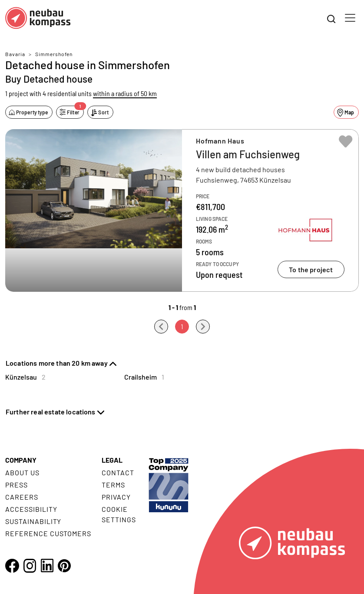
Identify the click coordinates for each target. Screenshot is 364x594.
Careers (22, 497)
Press (17, 485)
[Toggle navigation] (350, 18)
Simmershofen (54, 54)
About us (22, 472)
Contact (118, 472)
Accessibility (31, 509)
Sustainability (33, 521)
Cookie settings (119, 514)
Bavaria (15, 54)
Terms (113, 485)
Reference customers (48, 533)
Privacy (116, 497)
